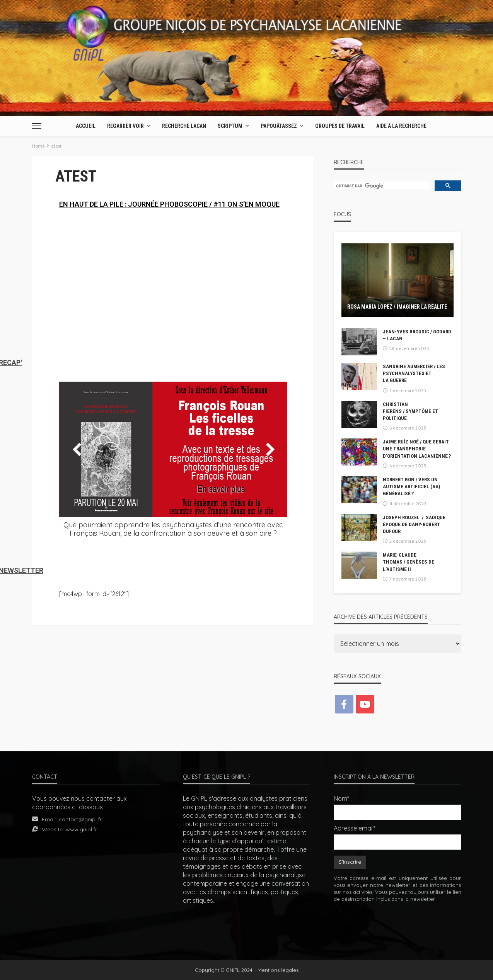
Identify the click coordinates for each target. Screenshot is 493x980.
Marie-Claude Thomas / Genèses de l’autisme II (409, 562)
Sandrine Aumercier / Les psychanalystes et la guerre (414, 373)
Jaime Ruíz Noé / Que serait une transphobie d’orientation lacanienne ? (417, 449)
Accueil (86, 126)
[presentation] (397, 926)
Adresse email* (355, 828)
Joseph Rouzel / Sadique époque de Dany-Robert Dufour (414, 524)
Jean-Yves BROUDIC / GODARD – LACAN (417, 335)
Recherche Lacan (184, 126)
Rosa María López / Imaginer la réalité (397, 307)
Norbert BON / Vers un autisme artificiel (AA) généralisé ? (411, 487)
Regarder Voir (125, 126)
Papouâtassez (279, 126)
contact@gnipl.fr (80, 819)
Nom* (341, 798)
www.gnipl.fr (81, 829)
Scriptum (230, 126)
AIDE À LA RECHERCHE (401, 126)
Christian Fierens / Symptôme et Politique (410, 411)
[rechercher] (381, 186)
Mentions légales (278, 970)
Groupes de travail (340, 126)
